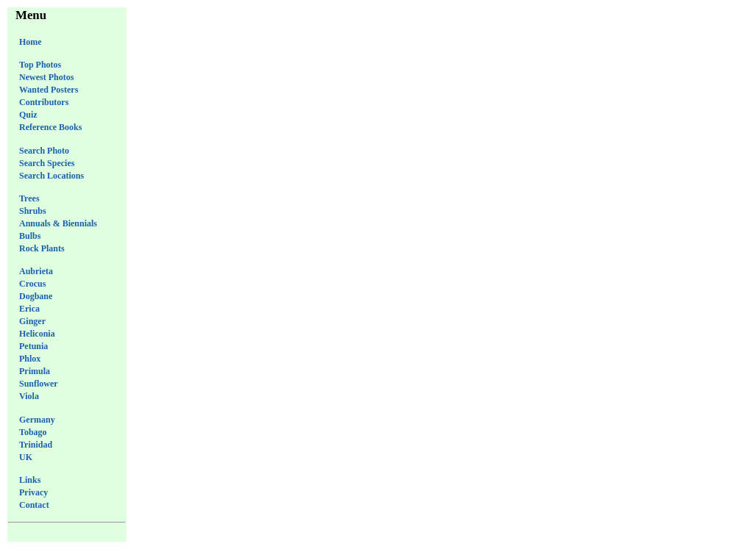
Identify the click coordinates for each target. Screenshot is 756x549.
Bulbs (30, 236)
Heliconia (37, 334)
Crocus (32, 284)
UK (26, 457)
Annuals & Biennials (58, 223)
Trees (29, 198)
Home (31, 42)
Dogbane (36, 296)
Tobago (33, 432)
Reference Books (50, 127)
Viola (29, 396)
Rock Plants (42, 248)
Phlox (30, 359)
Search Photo (44, 151)
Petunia (33, 346)
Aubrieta (36, 271)
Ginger (32, 321)
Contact (34, 505)
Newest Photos (46, 77)
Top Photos (40, 65)
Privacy (33, 492)
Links (30, 480)
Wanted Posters (49, 90)
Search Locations (51, 176)
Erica (29, 309)
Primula (35, 371)
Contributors (44, 102)
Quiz (28, 115)
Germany (37, 420)
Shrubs (33, 211)
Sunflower (39, 384)
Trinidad (36, 445)
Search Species (47, 163)
